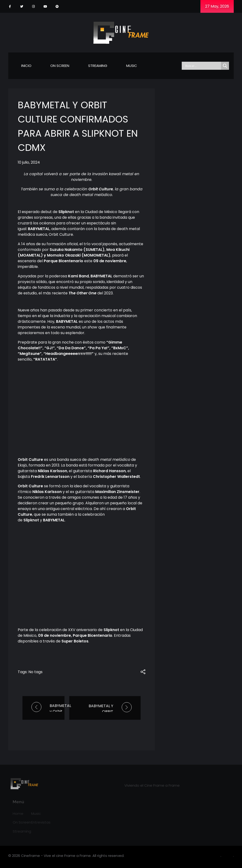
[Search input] (203, 66)
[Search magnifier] (225, 66)
